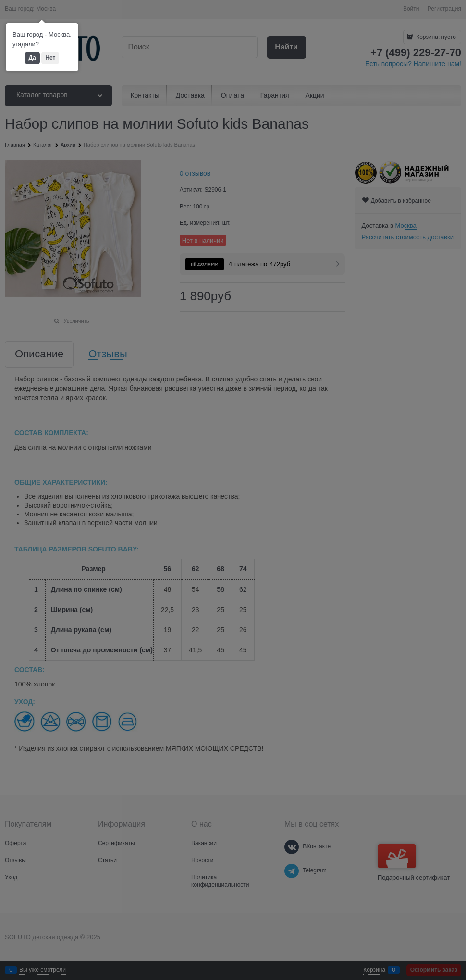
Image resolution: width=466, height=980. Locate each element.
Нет (50, 58)
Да (32, 58)
